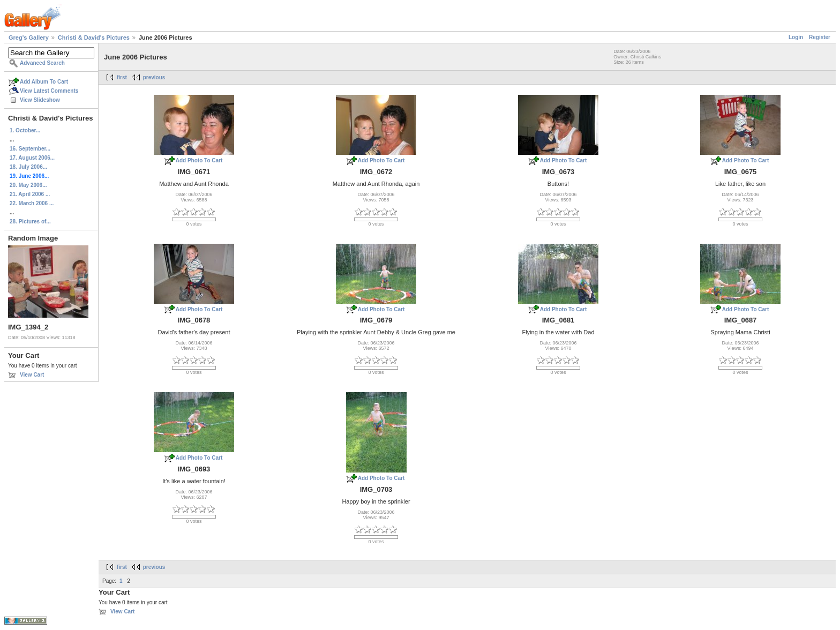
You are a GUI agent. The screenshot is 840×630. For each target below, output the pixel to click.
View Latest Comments (49, 91)
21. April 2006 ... (30, 194)
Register (820, 37)
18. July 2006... (28, 167)
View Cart (32, 375)
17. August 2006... (32, 158)
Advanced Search (42, 63)
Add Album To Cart (44, 82)
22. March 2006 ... (32, 203)
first (122, 77)
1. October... (25, 130)
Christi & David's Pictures (94, 37)
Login (796, 37)
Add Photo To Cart (199, 160)
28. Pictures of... (30, 222)
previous (154, 77)
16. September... (30, 149)
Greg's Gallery (29, 37)
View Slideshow (40, 100)
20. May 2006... (28, 185)
